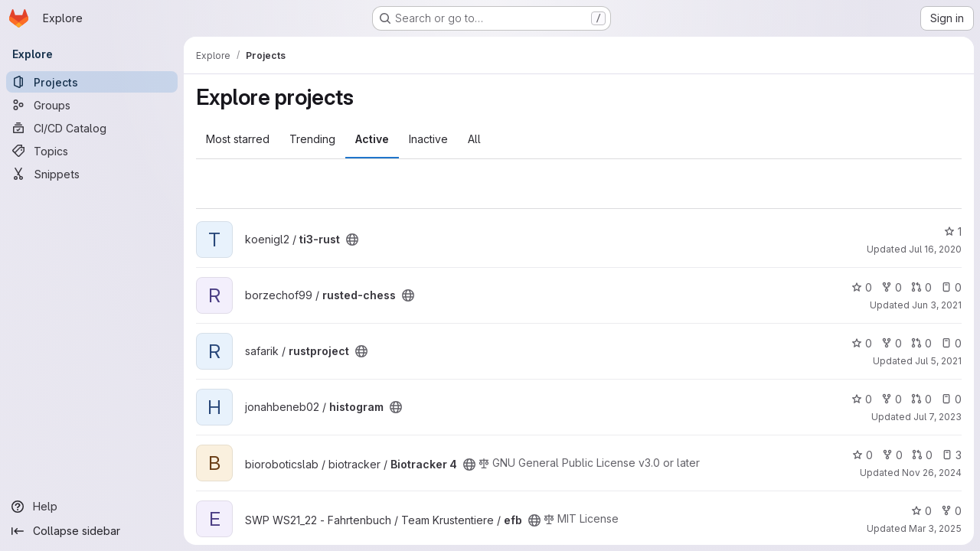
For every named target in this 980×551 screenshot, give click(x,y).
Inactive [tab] (428, 139)
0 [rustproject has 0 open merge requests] (921, 343)
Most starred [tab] (238, 139)
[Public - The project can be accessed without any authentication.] (352, 240)
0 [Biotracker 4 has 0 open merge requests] (922, 455)
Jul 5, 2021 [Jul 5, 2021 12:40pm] (938, 361)
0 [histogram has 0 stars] (862, 399)
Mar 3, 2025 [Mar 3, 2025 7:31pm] (935, 528)
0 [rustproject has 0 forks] (892, 343)
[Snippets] (92, 174)
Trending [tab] (312, 139)
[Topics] (92, 151)
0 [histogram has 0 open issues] (951, 399)
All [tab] (474, 139)
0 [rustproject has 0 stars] (862, 343)
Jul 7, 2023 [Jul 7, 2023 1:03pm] (938, 417)
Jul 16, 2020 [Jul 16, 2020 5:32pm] (935, 249)
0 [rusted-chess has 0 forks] (892, 287)
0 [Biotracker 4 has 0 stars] (862, 455)
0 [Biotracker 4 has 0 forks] (892, 455)
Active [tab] (372, 139)
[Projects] (92, 82)
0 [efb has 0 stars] (921, 511)
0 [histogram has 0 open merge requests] (921, 399)
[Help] (92, 507)
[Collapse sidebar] (92, 531)
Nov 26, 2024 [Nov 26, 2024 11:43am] (932, 473)
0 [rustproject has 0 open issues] (951, 343)
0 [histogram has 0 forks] (892, 399)
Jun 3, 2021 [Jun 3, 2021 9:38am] (937, 305)
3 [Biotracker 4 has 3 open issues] (952, 455)
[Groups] (92, 105)
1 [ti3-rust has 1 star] (953, 231)
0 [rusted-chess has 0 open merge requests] (921, 287)
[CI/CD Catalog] (92, 128)
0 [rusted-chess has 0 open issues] (951, 287)
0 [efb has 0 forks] (951, 511)
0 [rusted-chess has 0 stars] (862, 287)
